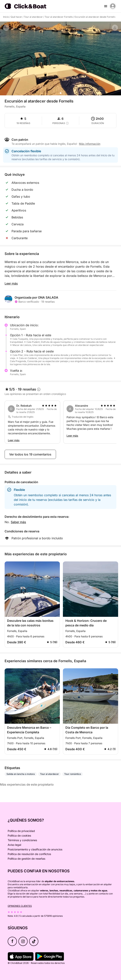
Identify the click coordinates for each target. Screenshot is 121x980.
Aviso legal (14, 845)
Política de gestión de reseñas (26, 859)
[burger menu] (106, 6)
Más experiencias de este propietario (27, 784)
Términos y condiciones (22, 840)
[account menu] (113, 6)
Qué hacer (16, 17)
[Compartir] (115, 28)
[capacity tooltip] (67, 123)
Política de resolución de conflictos (29, 854)
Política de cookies (19, 836)
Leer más (11, 283)
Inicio (6, 17)
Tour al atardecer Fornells (59, 17)
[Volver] (6, 28)
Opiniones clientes (20, 906)
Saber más (18, 522)
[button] (61, 93)
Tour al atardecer (33, 17)
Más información (90, 144)
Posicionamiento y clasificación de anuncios (35, 849)
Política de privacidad (21, 831)
